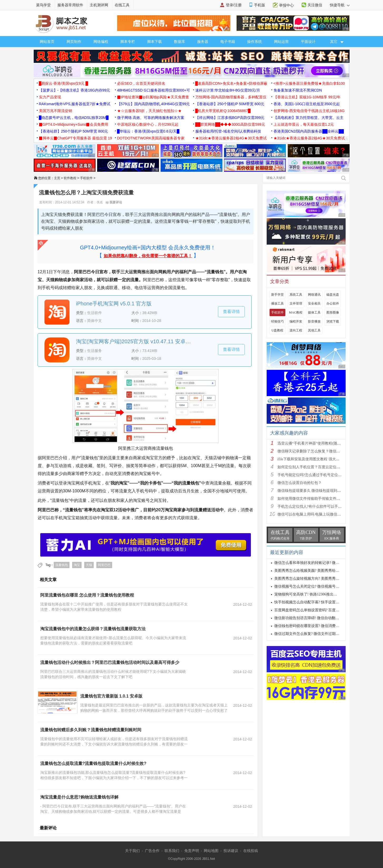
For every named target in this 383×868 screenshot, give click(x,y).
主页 (57, 178)
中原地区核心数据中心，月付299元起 (148, 124)
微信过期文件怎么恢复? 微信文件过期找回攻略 (312, 634)
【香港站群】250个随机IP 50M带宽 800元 (230, 104)
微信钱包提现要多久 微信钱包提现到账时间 (313, 491)
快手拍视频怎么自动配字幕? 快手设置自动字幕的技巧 (318, 602)
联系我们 (172, 851)
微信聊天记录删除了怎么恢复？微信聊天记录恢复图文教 (324, 451)
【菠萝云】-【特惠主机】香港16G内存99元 (75, 90)
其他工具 (314, 330)
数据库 (180, 42)
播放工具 (277, 304)
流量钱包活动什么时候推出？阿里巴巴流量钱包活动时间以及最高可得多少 (110, 662)
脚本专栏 (128, 42)
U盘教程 (277, 330)
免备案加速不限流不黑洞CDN (298, 90)
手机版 (260, 5)
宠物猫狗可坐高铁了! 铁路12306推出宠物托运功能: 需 (318, 594)
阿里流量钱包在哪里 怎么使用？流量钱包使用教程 (87, 595)
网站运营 (281, 42)
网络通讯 (314, 295)
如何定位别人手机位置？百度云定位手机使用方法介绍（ (324, 467)
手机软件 (86, 178)
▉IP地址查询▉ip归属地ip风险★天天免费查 (153, 97)
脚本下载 (155, 42)
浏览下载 (333, 321)
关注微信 (315, 5)
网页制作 (74, 42)
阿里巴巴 (104, 565)
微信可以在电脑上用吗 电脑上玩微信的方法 (313, 514)
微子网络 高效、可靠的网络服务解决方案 (151, 118)
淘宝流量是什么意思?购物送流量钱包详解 (79, 797)
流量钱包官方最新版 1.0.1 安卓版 (111, 696)
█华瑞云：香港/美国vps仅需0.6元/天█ (148, 131)
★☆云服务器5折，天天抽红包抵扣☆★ (150, 111)
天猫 (89, 565)
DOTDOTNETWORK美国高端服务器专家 (151, 138)
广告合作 (152, 851)
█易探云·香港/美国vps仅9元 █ (64, 83)
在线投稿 (251, 851)
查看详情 (231, 312)
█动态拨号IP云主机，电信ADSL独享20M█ (74, 118)
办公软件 (333, 304)
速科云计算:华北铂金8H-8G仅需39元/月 (228, 90)
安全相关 (314, 304)
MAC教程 (296, 312)
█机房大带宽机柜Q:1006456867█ (223, 111)
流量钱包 (62, 565)
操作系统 (255, 42)
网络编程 (101, 42)
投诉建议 (231, 851)
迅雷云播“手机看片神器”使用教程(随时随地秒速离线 (320, 443)
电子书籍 (228, 42)
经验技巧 (277, 321)
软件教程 (70, 178)
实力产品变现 (50, 97)
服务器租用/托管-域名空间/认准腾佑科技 (228, 131)
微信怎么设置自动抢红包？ (300, 483)
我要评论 (114, 202)
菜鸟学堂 (43, 5)
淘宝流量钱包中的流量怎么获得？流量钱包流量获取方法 (93, 629)
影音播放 (314, 321)
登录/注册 (234, 5)
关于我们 (132, 851)
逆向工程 (296, 330)
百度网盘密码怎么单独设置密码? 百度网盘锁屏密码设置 (320, 610)
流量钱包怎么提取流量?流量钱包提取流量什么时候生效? (93, 763)
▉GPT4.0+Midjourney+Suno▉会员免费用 (74, 124)
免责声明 (192, 851)
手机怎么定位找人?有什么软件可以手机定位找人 (317, 506)
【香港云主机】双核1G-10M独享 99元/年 (307, 97)
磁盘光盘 (333, 295)
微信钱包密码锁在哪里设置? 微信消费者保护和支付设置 (320, 626)
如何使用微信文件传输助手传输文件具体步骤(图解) (319, 499)
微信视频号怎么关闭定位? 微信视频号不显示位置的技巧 (320, 586)
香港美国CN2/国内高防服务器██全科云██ (309, 131)
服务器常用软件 (70, 5)
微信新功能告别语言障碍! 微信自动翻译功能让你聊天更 (320, 618)
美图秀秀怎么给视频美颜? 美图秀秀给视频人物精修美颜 (320, 571)
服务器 (203, 42)
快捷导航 (340, 5)
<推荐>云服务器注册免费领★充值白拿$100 (309, 83)
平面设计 (308, 42)
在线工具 (122, 5)
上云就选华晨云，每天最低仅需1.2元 (304, 124)
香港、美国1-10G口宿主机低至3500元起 (307, 104)
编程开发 (296, 321)
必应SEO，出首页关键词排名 (141, 83)
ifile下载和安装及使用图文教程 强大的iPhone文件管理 (321, 459)
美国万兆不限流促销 (56, 111)
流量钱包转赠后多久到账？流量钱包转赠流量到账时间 (91, 730)
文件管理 (296, 304)
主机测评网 (99, 5)
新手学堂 (277, 295)
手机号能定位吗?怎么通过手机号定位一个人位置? (318, 475)
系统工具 (296, 295)
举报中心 (286, 5)
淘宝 (77, 565)
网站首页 (47, 42)
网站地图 (211, 851)
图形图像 (333, 312)
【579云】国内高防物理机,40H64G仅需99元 (154, 104)
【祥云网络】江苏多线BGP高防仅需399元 (230, 118)
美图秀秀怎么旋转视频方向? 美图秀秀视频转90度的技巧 (320, 579)
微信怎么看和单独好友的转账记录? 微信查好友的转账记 (320, 563)
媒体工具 (314, 312)
